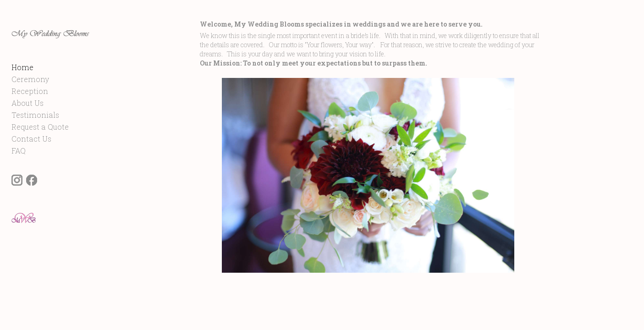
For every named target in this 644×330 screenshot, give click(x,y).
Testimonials (35, 133)
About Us (28, 121)
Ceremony (30, 97)
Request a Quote (40, 145)
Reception (30, 109)
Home (22, 85)
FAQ (19, 168)
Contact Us (31, 157)
